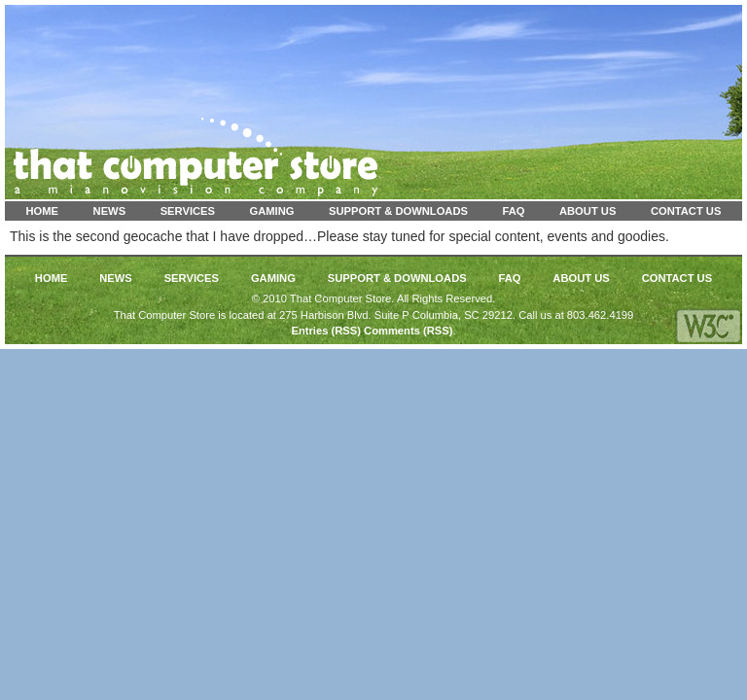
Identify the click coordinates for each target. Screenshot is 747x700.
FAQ (513, 211)
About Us (587, 211)
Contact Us (686, 211)
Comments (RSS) (408, 331)
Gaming (272, 211)
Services (188, 211)
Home (43, 211)
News (110, 211)
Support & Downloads (398, 211)
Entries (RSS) (326, 331)
